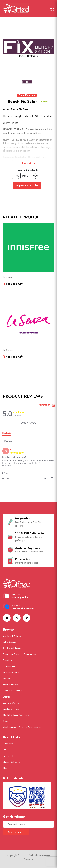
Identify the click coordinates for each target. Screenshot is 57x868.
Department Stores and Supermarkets (19, 654)
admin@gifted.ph (20, 597)
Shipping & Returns (11, 762)
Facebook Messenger (23, 608)
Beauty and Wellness (12, 636)
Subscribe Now (16, 832)
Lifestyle (6, 697)
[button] (8, 473)
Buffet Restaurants (11, 642)
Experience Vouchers (12, 672)
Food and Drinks (10, 685)
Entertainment (9, 666)
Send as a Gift (13, 284)
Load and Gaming (11, 703)
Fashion (6, 678)
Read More (28, 163)
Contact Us (8, 744)
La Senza (8, 350)
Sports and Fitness (11, 709)
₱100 (16, 176)
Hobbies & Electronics (13, 691)
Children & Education (13, 648)
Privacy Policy (9, 756)
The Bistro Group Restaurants (16, 715)
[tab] (29, 423)
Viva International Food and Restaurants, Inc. (22, 727)
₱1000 (33, 176)
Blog (5, 768)
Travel (6, 721)
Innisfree (7, 277)
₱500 (25, 176)
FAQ (5, 750)
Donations (7, 660)
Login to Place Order (27, 186)
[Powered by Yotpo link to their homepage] (47, 405)
